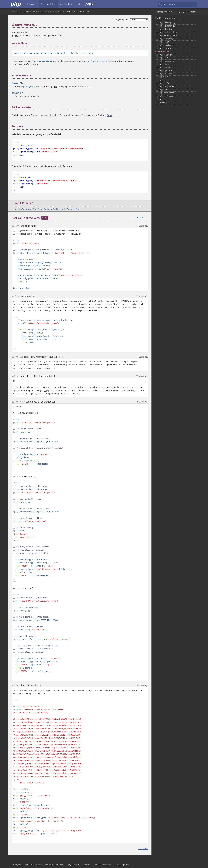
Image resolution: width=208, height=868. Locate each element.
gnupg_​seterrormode (165, 93)
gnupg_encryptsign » (188, 12)
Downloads (32, 4)
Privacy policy (122, 865)
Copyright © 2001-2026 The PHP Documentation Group (39, 865)
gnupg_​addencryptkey (166, 26)
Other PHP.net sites (103, 865)
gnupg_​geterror (163, 64)
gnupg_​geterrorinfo (165, 67)
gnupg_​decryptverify (165, 45)
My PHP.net (74, 865)
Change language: (121, 20)
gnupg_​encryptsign (164, 55)
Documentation (49, 4)
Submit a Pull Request (55, 209)
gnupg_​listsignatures (165, 87)
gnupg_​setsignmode (165, 96)
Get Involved (66, 4)
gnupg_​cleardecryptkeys (167, 32)
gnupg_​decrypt (163, 42)
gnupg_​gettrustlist (164, 74)
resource (35, 53)
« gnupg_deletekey (165, 12)
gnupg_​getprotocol (164, 71)
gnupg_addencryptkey (97, 61)
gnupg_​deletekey (164, 48)
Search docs (167, 4)
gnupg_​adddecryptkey (166, 23)
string (59, 53)
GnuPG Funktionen (82, 12)
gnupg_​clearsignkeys (165, 39)
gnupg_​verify (162, 102)
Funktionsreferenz (29, 12)
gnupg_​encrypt (163, 51)
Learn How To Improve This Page (27, 209)
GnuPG (68, 12)
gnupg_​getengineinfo (165, 61)
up (13, 226)
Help (79, 4)
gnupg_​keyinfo (163, 83)
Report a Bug (73, 209)
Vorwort (15, 12)
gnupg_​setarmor (163, 90)
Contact (86, 865)
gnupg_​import (162, 77)
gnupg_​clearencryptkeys (167, 36)
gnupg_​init (161, 80)
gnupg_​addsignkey (164, 29)
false (90, 53)
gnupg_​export (162, 58)
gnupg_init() (29, 87)
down (18, 226)
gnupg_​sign (161, 99)
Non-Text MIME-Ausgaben (51, 12)
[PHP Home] (16, 4)
